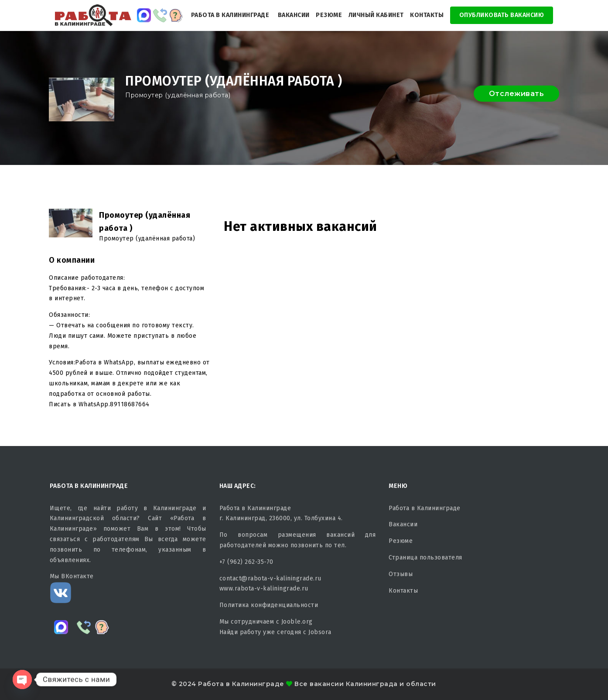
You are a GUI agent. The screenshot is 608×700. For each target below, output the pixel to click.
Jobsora (320, 632)
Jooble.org (297, 622)
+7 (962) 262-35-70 (246, 562)
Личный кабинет (376, 15)
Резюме (329, 15)
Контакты (427, 15)
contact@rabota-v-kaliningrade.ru (270, 578)
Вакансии (294, 15)
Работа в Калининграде (230, 15)
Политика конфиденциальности (269, 605)
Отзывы (401, 574)
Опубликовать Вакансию (502, 15)
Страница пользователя (425, 558)
